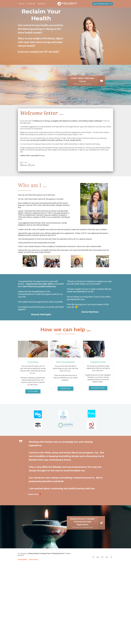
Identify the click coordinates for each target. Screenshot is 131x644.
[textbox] (65, 143)
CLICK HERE (33, 391)
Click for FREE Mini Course (102, 4)
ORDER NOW (66, 388)
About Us (22, 4)
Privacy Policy (22, 560)
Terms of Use (33, 560)
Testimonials (41, 4)
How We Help (31, 4)
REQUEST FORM (98, 388)
